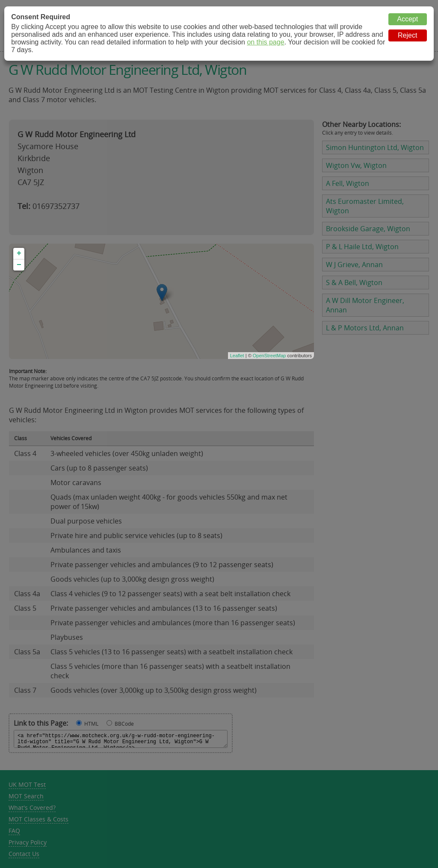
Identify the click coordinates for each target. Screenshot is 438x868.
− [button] (19, 265)
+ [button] (19, 253)
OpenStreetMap (269, 356)
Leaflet (237, 356)
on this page (265, 42)
